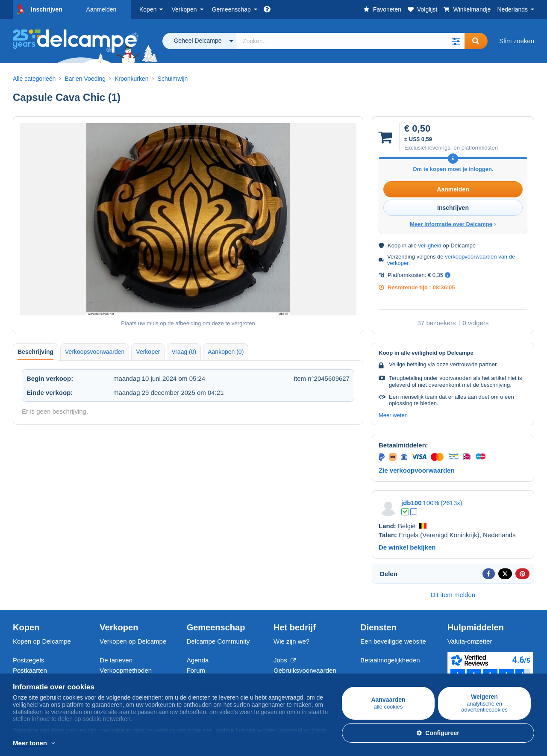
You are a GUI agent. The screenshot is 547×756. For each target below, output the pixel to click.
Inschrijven (47, 9)
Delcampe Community (218, 641)
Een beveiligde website (393, 641)
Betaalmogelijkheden (390, 660)
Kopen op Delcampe (42, 641)
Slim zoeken (517, 41)
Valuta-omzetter (470, 641)
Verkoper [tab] (148, 352)
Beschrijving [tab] (35, 352)
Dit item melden (453, 595)
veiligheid (430, 246)
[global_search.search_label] (350, 41)
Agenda (198, 660)
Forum (196, 670)
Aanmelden (101, 9)
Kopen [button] (148, 9)
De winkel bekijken (407, 547)
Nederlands (512, 9)
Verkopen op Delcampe (133, 641)
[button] (456, 41)
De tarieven (116, 660)
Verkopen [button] (184, 9)
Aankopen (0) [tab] (226, 352)
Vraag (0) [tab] (184, 352)
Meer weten (393, 415)
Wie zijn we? (291, 641)
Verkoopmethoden (126, 670)
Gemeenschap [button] (231, 9)
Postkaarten (30, 670)
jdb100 (412, 503)
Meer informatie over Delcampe (453, 224)
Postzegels (28, 660)
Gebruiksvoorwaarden (305, 670)
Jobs (285, 660)
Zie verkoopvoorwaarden (417, 470)
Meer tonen (30, 743)
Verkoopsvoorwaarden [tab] (95, 352)
